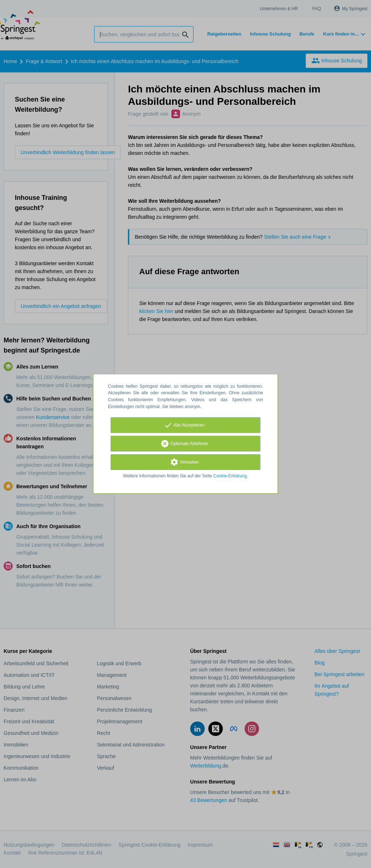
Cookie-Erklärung (230, 476)
